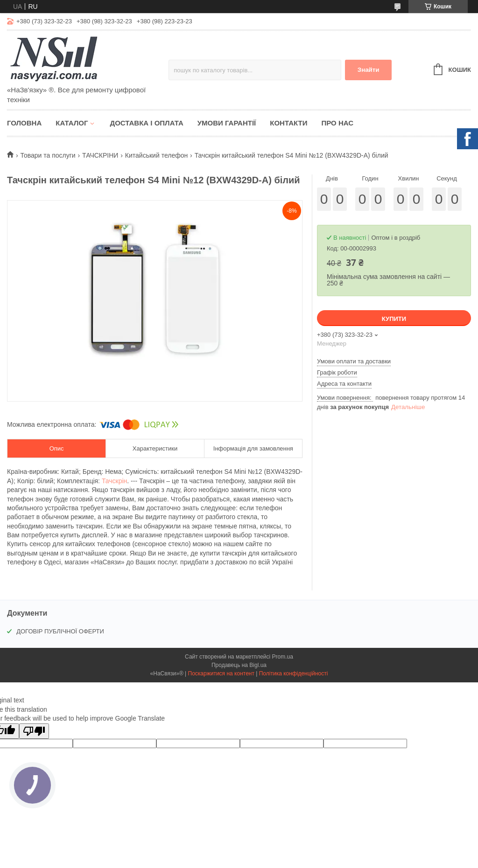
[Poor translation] (34, 731)
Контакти (288, 123)
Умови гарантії (227, 123)
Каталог (72, 123)
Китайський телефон (156, 155)
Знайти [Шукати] (369, 70)
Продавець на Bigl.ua (239, 665)
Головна (24, 123)
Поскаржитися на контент (221, 674)
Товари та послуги (48, 155)
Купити (394, 319)
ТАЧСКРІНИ (100, 155)
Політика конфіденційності (294, 674)
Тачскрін (114, 481)
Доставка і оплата (146, 123)
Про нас (337, 123)
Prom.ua (283, 657)
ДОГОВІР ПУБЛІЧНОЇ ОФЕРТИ (60, 631)
